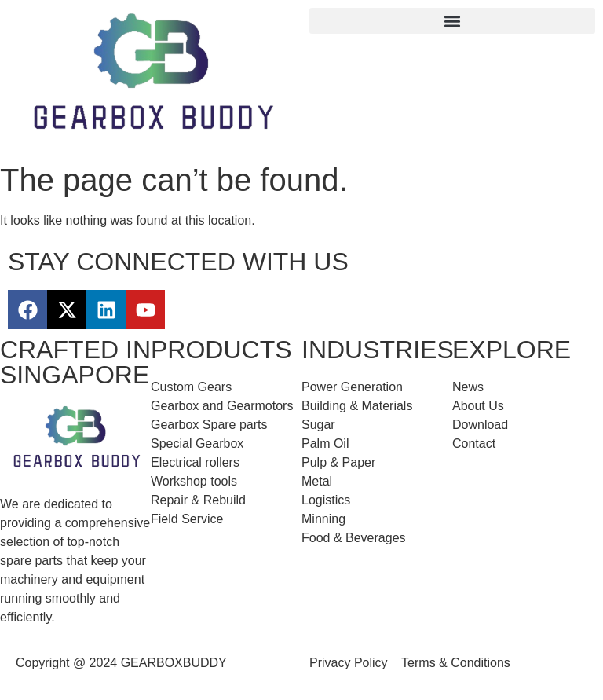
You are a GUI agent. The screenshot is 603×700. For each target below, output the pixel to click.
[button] (452, 21)
